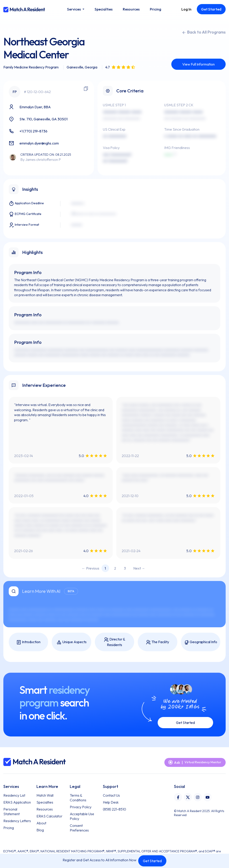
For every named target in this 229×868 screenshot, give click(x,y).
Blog (40, 830)
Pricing (9, 828)
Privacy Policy (81, 807)
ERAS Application (17, 802)
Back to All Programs (204, 32)
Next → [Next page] (139, 568)
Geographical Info (200, 642)
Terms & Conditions (78, 798)
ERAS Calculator (49, 816)
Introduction (28, 642)
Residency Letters (17, 821)
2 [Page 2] (115, 568)
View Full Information (198, 64)
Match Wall (45, 795)
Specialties (45, 802)
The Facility (157, 642)
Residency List (14, 795)
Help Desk (111, 802)
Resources (45, 809)
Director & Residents (114, 642)
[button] (76, 9)
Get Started (152, 861)
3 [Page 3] (125, 568)
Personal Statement (12, 812)
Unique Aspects (72, 642)
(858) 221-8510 (114, 809)
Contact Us (111, 795)
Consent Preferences (79, 828)
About (41, 823)
